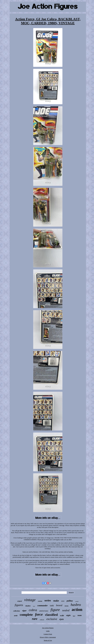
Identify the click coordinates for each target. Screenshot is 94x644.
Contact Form (48, 634)
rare (35, 619)
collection (17, 611)
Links (48, 631)
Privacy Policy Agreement (48, 637)
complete (26, 615)
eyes (62, 619)
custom (40, 601)
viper (24, 611)
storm (67, 606)
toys (34, 606)
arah (16, 616)
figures (19, 605)
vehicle (42, 620)
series (48, 600)
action (77, 610)
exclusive (52, 619)
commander (42, 606)
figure (55, 610)
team (80, 615)
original (20, 601)
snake (56, 601)
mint (63, 601)
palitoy (70, 601)
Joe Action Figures (48, 628)
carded (77, 601)
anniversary (44, 611)
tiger (74, 616)
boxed (59, 605)
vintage (30, 600)
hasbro (76, 605)
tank (52, 605)
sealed (66, 610)
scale (62, 615)
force (39, 614)
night (68, 615)
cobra (33, 610)
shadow (28, 606)
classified (51, 615)
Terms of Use (48, 640)
